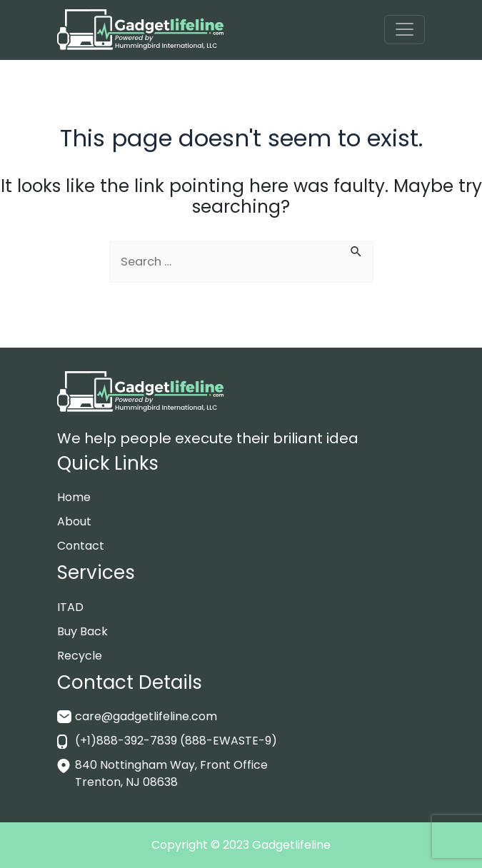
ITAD (70, 607)
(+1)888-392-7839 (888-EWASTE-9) (176, 741)
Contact (81, 546)
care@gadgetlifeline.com (146, 716)
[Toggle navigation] (405, 30)
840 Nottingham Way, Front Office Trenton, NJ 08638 (171, 773)
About (74, 521)
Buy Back (82, 631)
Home (74, 497)
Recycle (80, 656)
